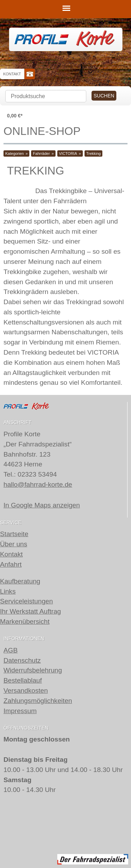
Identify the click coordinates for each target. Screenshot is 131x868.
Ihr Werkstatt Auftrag (31, 611)
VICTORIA (68, 153)
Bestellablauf (23, 680)
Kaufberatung (20, 581)
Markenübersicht (25, 621)
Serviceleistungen (26, 601)
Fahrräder (41, 153)
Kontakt (12, 74)
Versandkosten (26, 691)
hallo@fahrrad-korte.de (38, 484)
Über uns (14, 544)
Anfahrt (11, 564)
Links (8, 591)
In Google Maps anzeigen (42, 505)
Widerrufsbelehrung (33, 670)
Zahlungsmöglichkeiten (38, 701)
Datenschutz (22, 660)
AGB (11, 650)
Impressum (20, 710)
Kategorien (14, 153)
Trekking (94, 153)
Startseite (14, 534)
